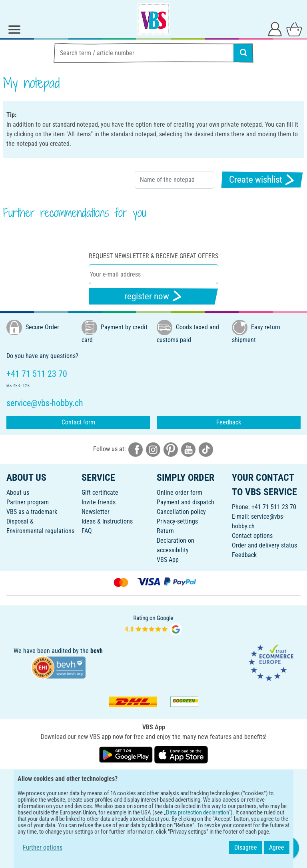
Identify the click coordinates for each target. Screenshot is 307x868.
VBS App (168, 560)
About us (18, 493)
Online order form (179, 493)
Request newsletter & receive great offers (153, 256)
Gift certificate (100, 493)
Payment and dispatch (185, 502)
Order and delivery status (264, 545)
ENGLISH (153, 780)
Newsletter (96, 512)
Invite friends (99, 502)
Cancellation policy (181, 512)
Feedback (229, 422)
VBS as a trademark (32, 512)
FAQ (87, 531)
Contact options (252, 536)
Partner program (28, 502)
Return (165, 531)
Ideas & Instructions (107, 521)
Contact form (78, 422)
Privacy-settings (177, 521)
